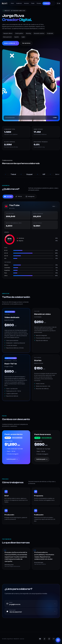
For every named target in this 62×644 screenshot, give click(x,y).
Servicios (26, 3)
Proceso (39, 3)
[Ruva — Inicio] (5, 3)
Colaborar (46, 3)
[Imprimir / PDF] (58, 640)
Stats (12, 3)
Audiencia (19, 3)
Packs (33, 3)
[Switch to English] (58, 3)
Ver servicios (26, 43)
